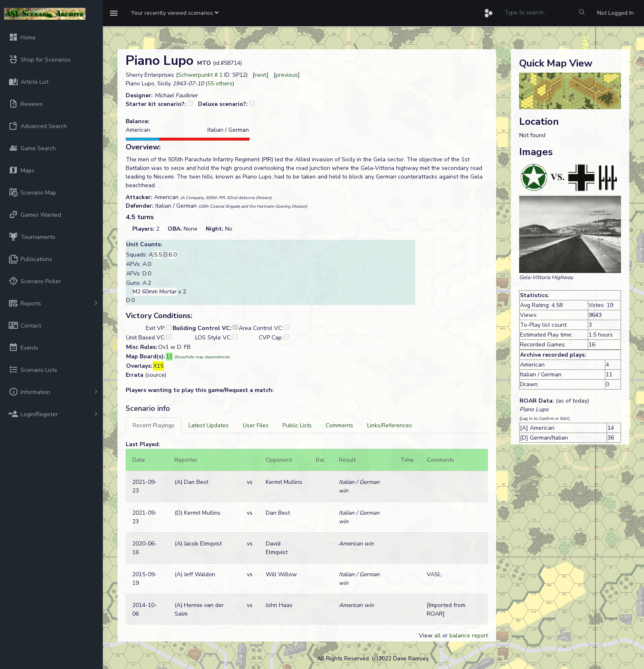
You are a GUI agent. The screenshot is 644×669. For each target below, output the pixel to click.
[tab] (154, 425)
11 (169, 356)
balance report (469, 636)
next (261, 75)
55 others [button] (220, 84)
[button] (175, 13)
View (427, 636)
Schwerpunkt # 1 (200, 75)
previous (287, 75)
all (437, 636)
